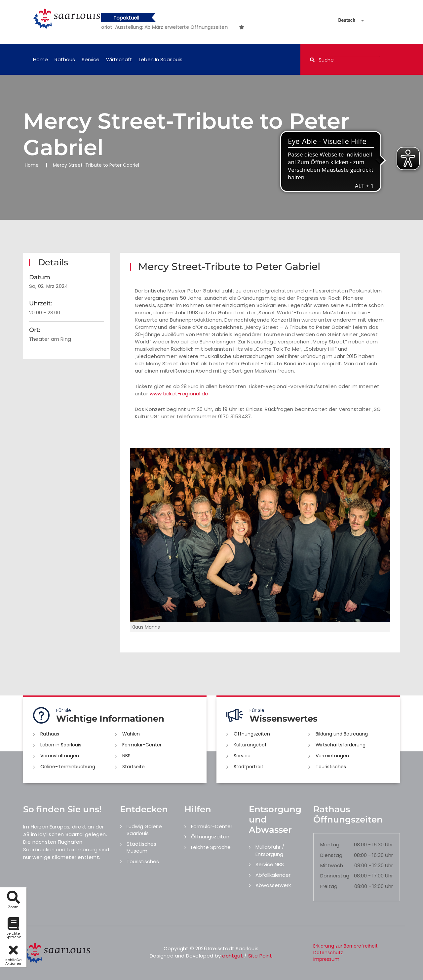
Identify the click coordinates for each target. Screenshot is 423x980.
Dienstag (331, 855)
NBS (126, 756)
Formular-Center (142, 745)
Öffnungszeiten (252, 734)
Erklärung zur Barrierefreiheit (346, 946)
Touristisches (331, 767)
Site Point (260, 956)
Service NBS (270, 864)
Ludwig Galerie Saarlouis (144, 830)
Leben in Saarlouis (161, 59)
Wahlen (131, 734)
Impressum (326, 959)
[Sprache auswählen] (343, 20)
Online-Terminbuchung (68, 767)
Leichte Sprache (211, 847)
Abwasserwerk (273, 885)
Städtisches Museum (141, 847)
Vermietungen (332, 756)
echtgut (232, 956)
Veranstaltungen (60, 756)
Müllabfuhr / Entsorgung (270, 850)
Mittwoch (332, 865)
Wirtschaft (119, 59)
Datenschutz (328, 953)
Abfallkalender (273, 875)
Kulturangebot (250, 745)
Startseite (134, 767)
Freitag (329, 886)
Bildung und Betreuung (342, 734)
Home (40, 59)
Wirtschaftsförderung (341, 745)
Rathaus (65, 59)
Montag (330, 845)
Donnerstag (335, 876)
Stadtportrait (249, 767)
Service (91, 59)
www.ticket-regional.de (179, 394)
